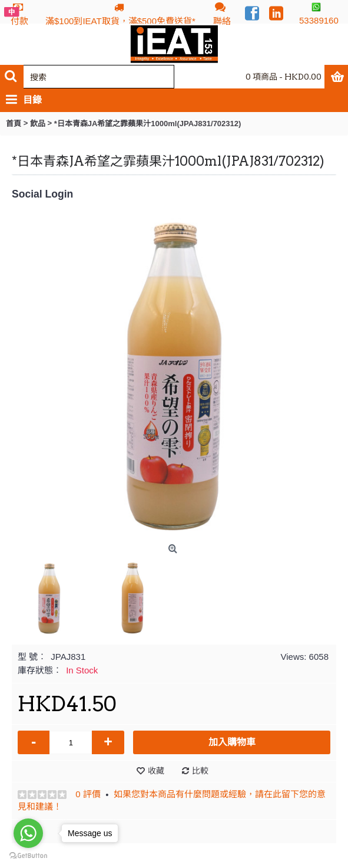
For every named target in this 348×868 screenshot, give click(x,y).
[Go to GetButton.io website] (28, 856)
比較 (200, 771)
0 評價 (88, 794)
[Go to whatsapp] (28, 833)
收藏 (156, 771)
